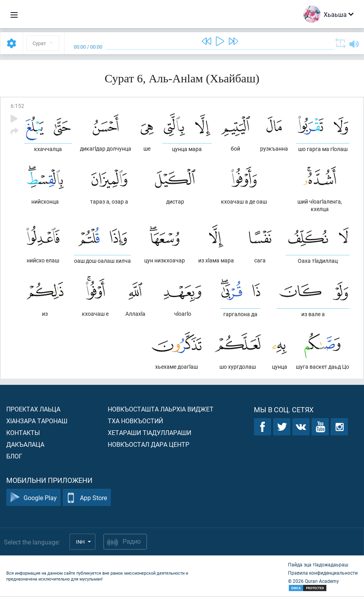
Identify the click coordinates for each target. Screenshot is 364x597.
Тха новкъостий (135, 421)
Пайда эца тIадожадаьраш (318, 565)
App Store (87, 498)
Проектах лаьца (33, 410)
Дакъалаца (25, 445)
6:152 (17, 106)
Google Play (34, 498)
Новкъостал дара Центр (148, 445)
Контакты (23, 433)
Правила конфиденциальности (323, 573)
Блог (14, 457)
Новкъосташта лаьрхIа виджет (161, 410)
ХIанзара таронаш (37, 421)
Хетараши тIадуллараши (149, 433)
